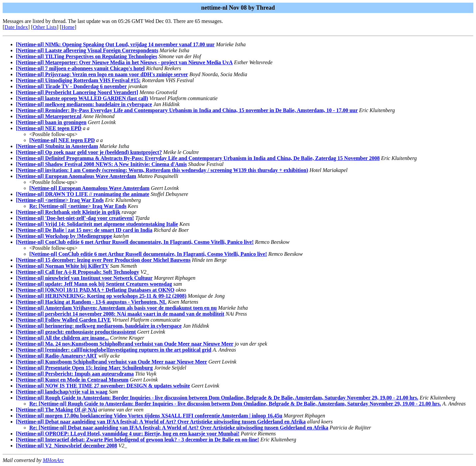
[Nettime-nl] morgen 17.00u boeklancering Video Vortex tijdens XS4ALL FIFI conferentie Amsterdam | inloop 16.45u (149, 416)
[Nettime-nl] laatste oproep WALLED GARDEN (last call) (82, 98)
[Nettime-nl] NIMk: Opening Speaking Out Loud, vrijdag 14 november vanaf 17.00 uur (115, 44)
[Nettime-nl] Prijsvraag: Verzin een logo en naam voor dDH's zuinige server (102, 74)
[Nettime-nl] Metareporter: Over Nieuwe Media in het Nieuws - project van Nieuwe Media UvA (124, 62)
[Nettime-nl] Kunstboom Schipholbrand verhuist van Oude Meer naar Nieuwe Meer (112, 362)
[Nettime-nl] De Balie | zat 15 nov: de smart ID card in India (84, 230)
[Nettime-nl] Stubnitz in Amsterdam (57, 146)
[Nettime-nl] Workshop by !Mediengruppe (64, 236)
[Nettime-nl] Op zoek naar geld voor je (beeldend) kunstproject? (89, 152)
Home (68, 27)
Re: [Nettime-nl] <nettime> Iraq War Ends (78, 206)
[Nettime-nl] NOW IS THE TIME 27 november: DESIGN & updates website (103, 386)
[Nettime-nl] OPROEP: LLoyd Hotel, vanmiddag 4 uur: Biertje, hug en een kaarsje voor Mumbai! (128, 434)
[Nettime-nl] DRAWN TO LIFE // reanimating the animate (83, 194)
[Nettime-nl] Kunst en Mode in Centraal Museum (72, 380)
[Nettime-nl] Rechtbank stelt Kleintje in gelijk (68, 212)
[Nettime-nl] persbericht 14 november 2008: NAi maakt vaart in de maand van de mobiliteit (120, 314)
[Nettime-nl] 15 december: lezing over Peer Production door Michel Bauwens (103, 260)
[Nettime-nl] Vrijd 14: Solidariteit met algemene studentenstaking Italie (97, 224)
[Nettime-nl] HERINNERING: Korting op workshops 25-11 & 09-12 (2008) (101, 296)
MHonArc (53, 460)
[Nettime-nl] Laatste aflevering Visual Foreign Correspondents (87, 50)
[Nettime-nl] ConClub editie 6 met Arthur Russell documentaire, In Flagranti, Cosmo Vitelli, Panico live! (135, 242)
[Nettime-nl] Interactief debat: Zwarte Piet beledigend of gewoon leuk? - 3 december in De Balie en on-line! (137, 440)
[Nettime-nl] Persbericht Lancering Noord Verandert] (77, 92)
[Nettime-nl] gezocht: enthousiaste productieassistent (76, 332)
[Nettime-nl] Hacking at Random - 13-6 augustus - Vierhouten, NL (91, 302)
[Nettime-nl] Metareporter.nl (49, 116)
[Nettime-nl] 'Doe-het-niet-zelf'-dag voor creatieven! (75, 218)
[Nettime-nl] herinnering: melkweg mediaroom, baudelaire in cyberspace (99, 326)
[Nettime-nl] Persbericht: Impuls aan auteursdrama (75, 374)
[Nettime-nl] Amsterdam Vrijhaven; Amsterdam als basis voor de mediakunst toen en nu (116, 308)
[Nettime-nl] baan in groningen (51, 122)
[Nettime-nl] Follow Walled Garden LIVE (63, 320)
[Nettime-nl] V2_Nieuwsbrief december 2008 (67, 446)
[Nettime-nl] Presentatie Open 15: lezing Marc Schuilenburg (84, 368)
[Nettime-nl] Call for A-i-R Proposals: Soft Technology (78, 272)
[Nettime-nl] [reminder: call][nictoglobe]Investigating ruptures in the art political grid (114, 350)
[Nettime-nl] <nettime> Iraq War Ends (60, 200)
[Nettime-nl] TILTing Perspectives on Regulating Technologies (87, 56)
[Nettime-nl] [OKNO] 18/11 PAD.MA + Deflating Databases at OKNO (95, 290)
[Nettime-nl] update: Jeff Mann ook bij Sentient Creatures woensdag (94, 284)
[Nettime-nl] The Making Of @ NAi (56, 410)
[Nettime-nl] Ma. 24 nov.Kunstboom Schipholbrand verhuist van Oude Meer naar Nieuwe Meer (125, 344)
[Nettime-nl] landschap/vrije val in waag (62, 392)
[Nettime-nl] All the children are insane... (62, 338)
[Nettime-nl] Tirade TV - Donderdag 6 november (71, 86)
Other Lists (45, 27)
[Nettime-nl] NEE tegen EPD (49, 128)
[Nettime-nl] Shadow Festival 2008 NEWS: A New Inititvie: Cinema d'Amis (101, 164)
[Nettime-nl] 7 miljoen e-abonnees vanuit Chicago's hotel (80, 68)
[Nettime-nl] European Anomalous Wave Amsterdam (76, 176)
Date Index (16, 27)
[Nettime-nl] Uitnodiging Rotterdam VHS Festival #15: (78, 80)
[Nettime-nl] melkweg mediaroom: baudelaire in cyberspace (84, 104)
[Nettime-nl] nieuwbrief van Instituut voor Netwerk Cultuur (84, 278)
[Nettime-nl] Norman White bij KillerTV (62, 266)
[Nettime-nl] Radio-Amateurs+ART (57, 356)
